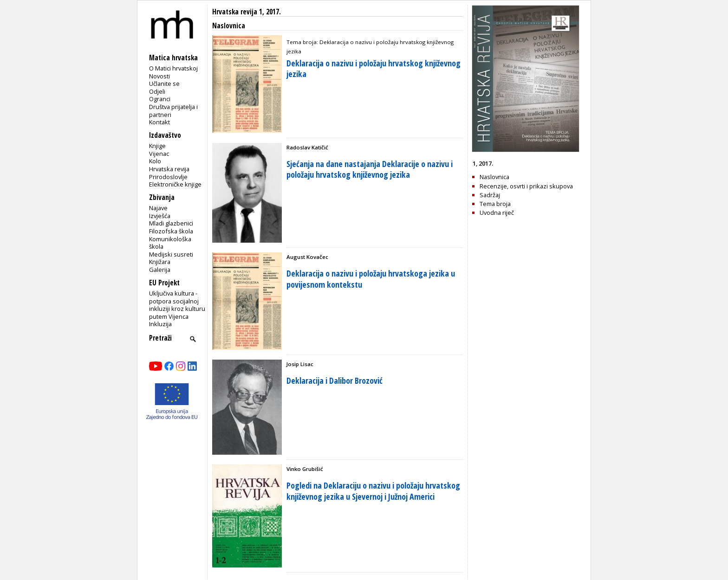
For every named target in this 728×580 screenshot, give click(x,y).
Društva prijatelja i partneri (173, 111)
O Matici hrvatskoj (173, 68)
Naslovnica (494, 177)
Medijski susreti (171, 254)
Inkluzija (160, 324)
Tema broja (495, 204)
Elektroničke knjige (175, 184)
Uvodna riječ (497, 213)
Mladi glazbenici (171, 223)
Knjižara (160, 262)
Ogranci (160, 99)
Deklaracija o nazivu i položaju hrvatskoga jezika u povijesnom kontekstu (371, 279)
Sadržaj (490, 195)
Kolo (155, 161)
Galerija (160, 270)
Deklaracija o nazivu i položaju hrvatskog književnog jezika (374, 68)
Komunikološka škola (170, 243)
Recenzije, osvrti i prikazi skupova (526, 186)
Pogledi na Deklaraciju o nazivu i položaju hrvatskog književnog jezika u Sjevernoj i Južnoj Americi (373, 491)
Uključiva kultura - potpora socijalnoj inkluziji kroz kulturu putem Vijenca (177, 305)
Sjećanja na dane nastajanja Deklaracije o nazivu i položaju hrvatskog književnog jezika (370, 169)
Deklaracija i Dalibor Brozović (335, 380)
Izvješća (160, 216)
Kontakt (159, 122)
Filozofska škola (171, 231)
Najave (158, 208)
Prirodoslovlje (168, 177)
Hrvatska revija (169, 169)
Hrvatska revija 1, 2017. (247, 12)
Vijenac (159, 154)
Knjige (157, 146)
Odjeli (157, 91)
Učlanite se (164, 84)
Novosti (159, 76)
